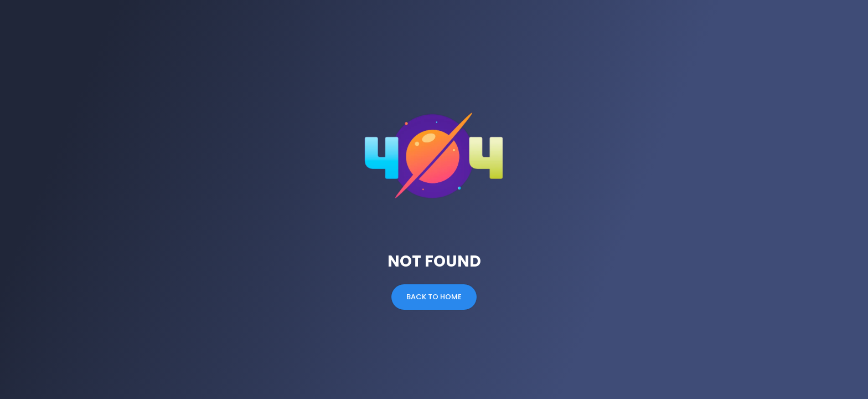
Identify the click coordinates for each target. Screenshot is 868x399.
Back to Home (434, 297)
